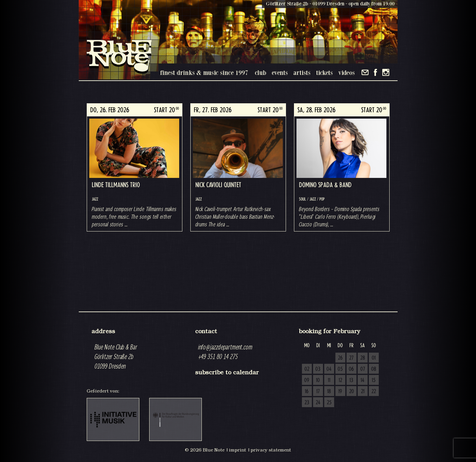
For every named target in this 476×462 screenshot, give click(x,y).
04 (329, 369)
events (280, 73)
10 (318, 380)
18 (329, 392)
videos (347, 73)
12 (340, 380)
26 (340, 358)
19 (340, 392)
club (260, 73)
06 (351, 369)
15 (374, 380)
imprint (238, 450)
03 (318, 369)
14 (362, 380)
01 (374, 358)
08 (374, 369)
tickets (324, 73)
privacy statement (271, 450)
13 (351, 380)
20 (352, 392)
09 (307, 380)
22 (374, 392)
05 (340, 369)
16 (307, 392)
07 (363, 369)
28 (363, 358)
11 (329, 380)
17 (318, 392)
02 (307, 369)
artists (302, 73)
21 (363, 392)
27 (351, 358)
